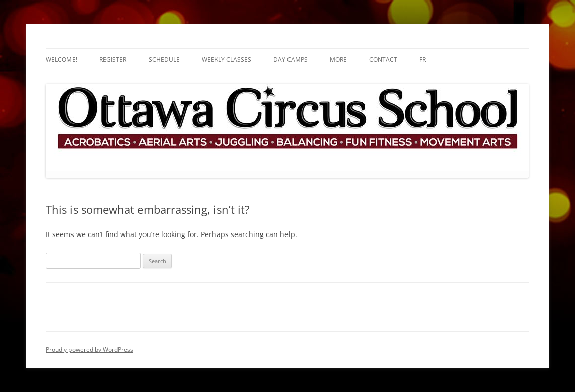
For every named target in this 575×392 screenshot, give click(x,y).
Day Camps (291, 60)
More (338, 60)
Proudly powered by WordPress (90, 349)
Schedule (164, 60)
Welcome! (61, 60)
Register (113, 60)
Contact (383, 60)
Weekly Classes (227, 60)
